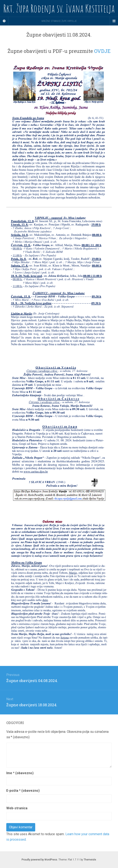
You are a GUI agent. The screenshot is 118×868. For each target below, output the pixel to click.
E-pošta (23, 791)
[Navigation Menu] (114, 21)
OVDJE (102, 51)
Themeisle (90, 860)
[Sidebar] (4, 21)
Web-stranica (17, 808)
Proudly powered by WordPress (39, 860)
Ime (20, 773)
